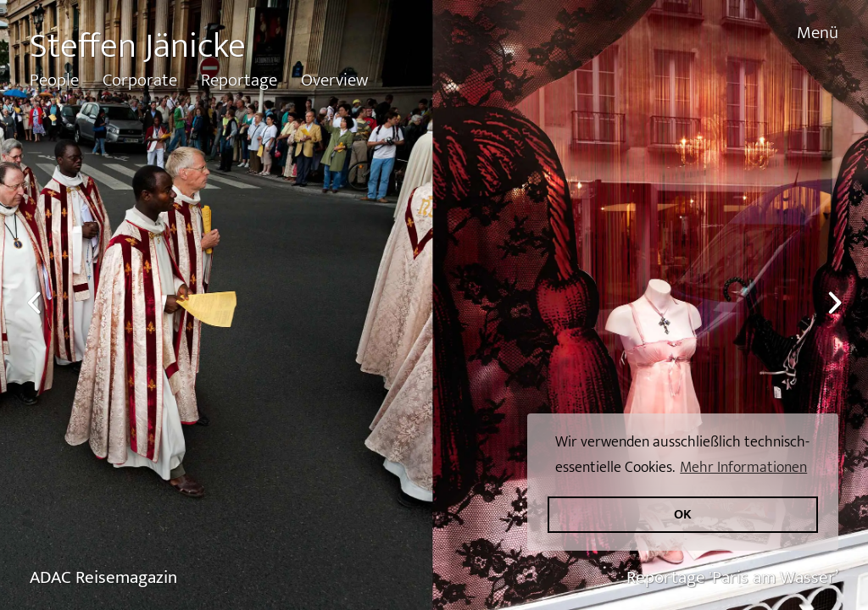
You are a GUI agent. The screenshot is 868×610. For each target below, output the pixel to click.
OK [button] (683, 514)
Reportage (239, 80)
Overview (334, 80)
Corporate (140, 80)
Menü (818, 33)
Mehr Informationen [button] (743, 467)
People (54, 80)
